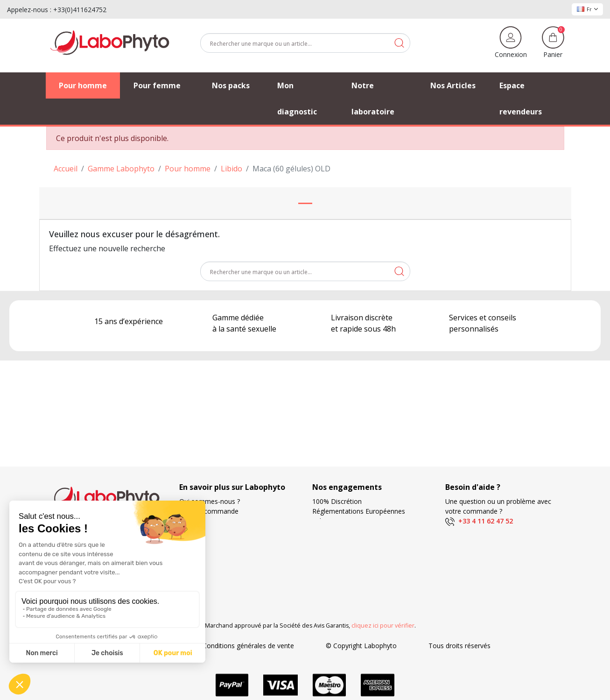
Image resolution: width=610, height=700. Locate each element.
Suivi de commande (209, 511)
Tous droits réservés (459, 646)
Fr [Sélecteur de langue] (587, 9)
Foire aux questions (209, 541)
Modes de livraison (341, 531)
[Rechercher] (305, 43)
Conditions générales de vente (248, 646)
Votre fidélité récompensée (353, 560)
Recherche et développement (357, 570)
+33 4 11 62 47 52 (479, 521)
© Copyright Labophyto (361, 646)
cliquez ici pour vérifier (383, 626)
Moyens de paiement (344, 550)
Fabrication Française (344, 521)
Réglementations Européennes (359, 511)
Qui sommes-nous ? (210, 501)
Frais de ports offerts (344, 541)
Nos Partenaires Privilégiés (220, 531)
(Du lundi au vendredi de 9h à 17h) (497, 532)
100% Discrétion (337, 501)
